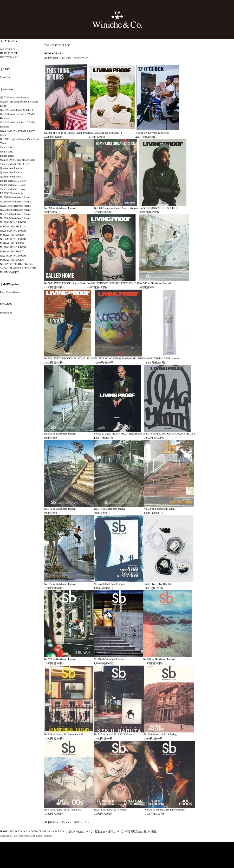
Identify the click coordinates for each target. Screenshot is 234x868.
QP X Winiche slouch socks (14, 97)
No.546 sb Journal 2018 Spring (160, 734)
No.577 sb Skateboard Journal (110, 509)
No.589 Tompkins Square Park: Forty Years (117, 208)
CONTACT (35, 831)
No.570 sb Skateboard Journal (110, 659)
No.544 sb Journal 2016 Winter (110, 810)
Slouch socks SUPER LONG (15, 164)
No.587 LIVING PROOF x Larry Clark (65, 283)
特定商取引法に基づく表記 (141, 831)
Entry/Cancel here (9, 292)
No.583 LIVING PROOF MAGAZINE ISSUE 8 (120, 358)
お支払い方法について (79, 831)
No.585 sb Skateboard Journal (155, 283)
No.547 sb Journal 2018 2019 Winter (113, 734)
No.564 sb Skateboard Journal (159, 659)
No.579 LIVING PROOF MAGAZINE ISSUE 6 (170, 434)
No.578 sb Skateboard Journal (60, 509)
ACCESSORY (8, 49)
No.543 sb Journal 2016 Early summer (165, 810)
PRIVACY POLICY (54, 831)
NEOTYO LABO (61, 45)
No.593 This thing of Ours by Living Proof (67, 133)
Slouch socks (7, 147)
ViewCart (5, 77)
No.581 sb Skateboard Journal (60, 434)
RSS (2, 304)
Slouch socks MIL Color (13, 181)
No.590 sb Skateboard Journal (60, 208)
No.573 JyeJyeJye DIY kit (157, 584)
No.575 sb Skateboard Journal (60, 584)
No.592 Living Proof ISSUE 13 (105, 133)
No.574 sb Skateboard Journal (110, 584)
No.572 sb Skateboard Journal (60, 659)
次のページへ (82, 58)
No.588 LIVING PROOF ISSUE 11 (158, 208)
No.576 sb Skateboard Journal (160, 509)
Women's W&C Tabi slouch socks (18, 160)
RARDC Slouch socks (12, 193)
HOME (4, 831)
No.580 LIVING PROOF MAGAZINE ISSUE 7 (119, 434)
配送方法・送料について (109, 831)
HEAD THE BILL (10, 53)
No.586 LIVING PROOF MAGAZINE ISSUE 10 (113, 283)
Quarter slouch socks (11, 168)
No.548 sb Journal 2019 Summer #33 (64, 734)
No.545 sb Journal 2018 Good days (63, 810)
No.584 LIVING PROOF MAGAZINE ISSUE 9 (70, 358)
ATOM (9, 304)
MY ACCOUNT (18, 831)
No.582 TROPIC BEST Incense (162, 358)
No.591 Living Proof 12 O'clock (152, 133)
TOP (47, 45)
